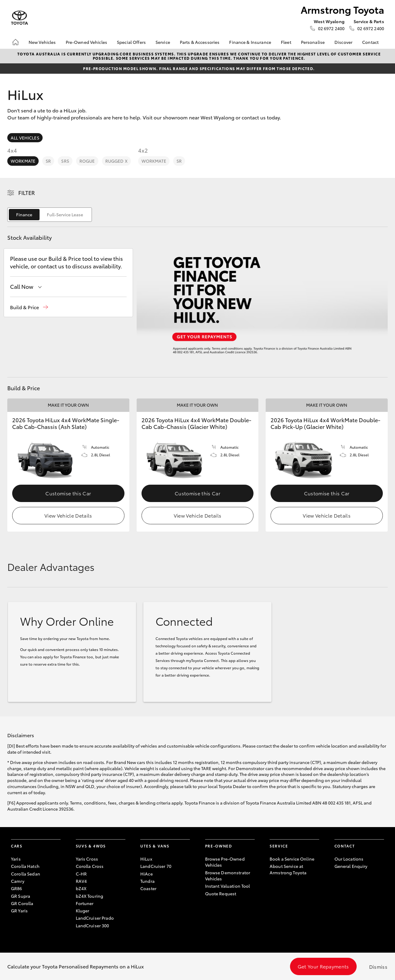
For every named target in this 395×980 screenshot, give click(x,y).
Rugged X (116, 161)
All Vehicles (25, 138)
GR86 (17, 888)
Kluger (83, 911)
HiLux (146, 859)
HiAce (147, 874)
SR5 (65, 161)
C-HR (81, 874)
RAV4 (81, 881)
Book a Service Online (292, 859)
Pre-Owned (219, 846)
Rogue (87, 161)
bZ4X (81, 888)
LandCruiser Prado (95, 918)
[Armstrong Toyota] (19, 18)
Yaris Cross (87, 859)
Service (163, 42)
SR (48, 161)
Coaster (148, 888)
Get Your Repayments (323, 966)
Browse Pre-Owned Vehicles (225, 862)
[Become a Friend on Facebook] (338, 885)
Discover (343, 42)
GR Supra (21, 896)
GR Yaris (19, 911)
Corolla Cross (90, 866)
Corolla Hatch (25, 866)
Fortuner (85, 903)
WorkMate (23, 161)
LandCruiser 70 (156, 866)
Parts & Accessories (200, 42)
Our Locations (349, 859)
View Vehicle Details (68, 515)
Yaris (16, 859)
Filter (27, 193)
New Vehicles (42, 42)
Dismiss (378, 966)
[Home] (16, 42)
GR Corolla (22, 903)
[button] (29, 307)
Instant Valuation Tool (228, 886)
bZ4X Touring (90, 896)
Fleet (286, 42)
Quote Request (221, 893)
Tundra (147, 881)
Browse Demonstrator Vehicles (228, 876)
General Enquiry (351, 866)
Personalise (313, 42)
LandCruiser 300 (93, 925)
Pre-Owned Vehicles (87, 42)
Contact (370, 42)
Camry (18, 881)
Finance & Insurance (250, 42)
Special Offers (131, 42)
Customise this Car (68, 493)
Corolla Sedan (26, 874)
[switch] (50, 215)
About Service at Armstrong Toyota (288, 869)
